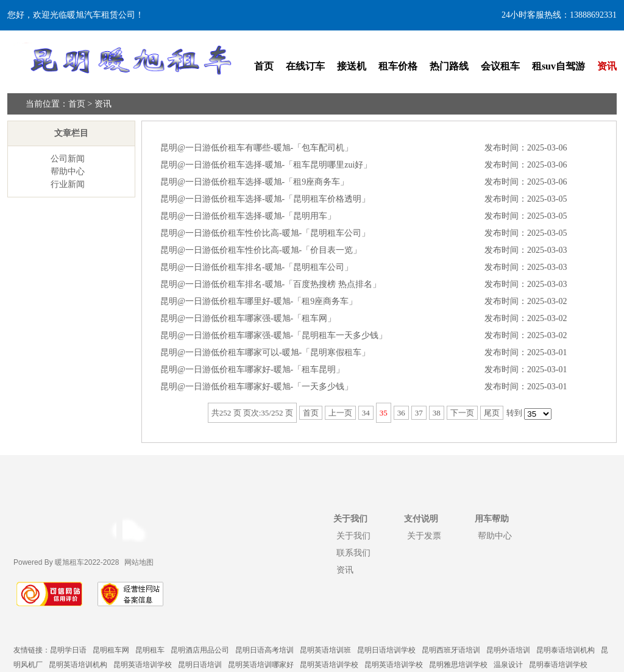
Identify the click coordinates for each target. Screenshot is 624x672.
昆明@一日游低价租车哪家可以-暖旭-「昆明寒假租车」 (265, 352)
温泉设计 (508, 665)
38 (437, 413)
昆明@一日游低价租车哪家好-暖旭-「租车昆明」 (252, 370)
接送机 (352, 66)
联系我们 (353, 553)
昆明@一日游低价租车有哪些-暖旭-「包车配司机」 (257, 148)
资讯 (607, 66)
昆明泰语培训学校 (558, 665)
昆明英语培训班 (325, 650)
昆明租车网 (111, 650)
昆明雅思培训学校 (458, 665)
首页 (264, 66)
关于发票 (424, 536)
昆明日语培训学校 (386, 650)
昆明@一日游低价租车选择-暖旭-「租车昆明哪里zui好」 (266, 165)
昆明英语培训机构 (78, 665)
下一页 (462, 413)
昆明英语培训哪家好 (261, 665)
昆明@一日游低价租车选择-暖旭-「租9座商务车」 (254, 182)
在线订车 (305, 66)
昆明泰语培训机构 (565, 650)
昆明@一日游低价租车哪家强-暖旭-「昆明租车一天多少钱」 (274, 335)
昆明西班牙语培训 (451, 650)
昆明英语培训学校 (143, 665)
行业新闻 (68, 184)
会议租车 (500, 66)
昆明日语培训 (200, 665)
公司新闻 (68, 159)
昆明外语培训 (508, 650)
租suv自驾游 (558, 66)
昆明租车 (150, 650)
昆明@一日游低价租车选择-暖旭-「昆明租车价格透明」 (265, 199)
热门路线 (449, 66)
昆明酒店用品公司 (200, 650)
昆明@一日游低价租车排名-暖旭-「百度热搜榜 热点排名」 (271, 284)
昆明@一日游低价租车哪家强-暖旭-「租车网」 (248, 318)
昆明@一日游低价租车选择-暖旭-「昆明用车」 (248, 216)
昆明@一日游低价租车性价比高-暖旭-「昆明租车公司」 (265, 233)
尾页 (492, 413)
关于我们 (353, 536)
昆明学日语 (68, 650)
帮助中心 (68, 172)
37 (419, 413)
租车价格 (398, 66)
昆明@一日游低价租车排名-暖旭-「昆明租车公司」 (257, 267)
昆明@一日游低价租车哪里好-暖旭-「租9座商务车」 (259, 301)
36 (401, 413)
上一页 (340, 413)
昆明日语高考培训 (264, 650)
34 (366, 413)
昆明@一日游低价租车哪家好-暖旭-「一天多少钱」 (257, 387)
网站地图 (139, 562)
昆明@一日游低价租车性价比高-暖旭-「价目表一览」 (261, 250)
